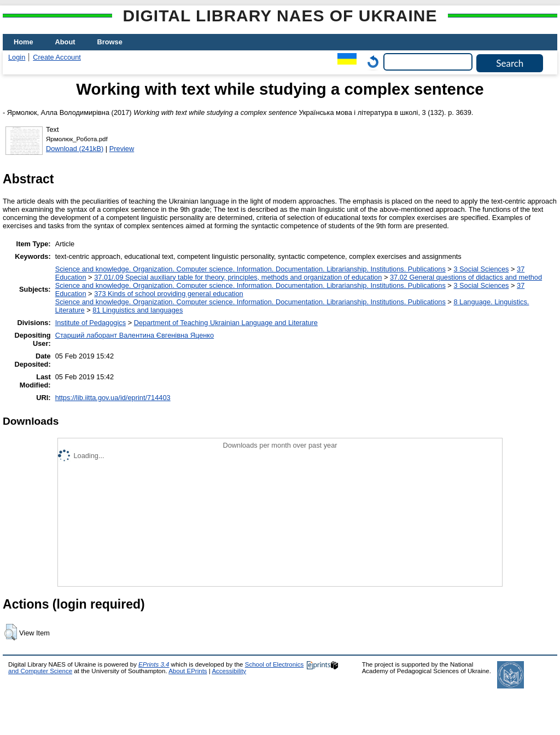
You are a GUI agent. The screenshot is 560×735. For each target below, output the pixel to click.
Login (17, 57)
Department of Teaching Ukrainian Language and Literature (226, 323)
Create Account (57, 57)
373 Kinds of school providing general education (168, 294)
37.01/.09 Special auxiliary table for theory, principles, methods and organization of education (238, 277)
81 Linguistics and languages (138, 310)
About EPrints (188, 671)
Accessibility (229, 671)
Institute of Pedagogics (91, 323)
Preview (122, 149)
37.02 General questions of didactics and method (466, 277)
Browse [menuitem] (110, 42)
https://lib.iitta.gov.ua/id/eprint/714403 (113, 398)
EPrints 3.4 (154, 664)
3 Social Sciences (481, 269)
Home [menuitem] (24, 42)
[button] (11, 632)
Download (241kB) (75, 149)
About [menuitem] (65, 42)
